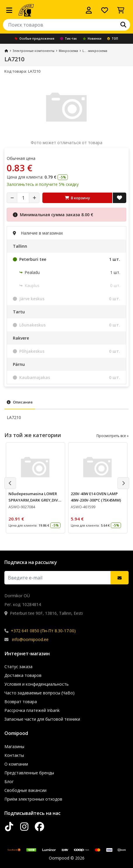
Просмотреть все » (113, 436)
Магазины (14, 746)
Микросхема (68, 51)
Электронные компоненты (33, 51)
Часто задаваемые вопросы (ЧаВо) (39, 693)
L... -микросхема (95, 51)
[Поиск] (123, 25)
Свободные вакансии (25, 790)
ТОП (113, 39)
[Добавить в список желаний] (120, 198)
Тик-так (69, 39)
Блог (9, 781)
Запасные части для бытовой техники (42, 719)
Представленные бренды (29, 773)
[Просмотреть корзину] (121, 10)
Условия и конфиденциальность (37, 684)
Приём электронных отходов (33, 799)
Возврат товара (21, 702)
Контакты (14, 755)
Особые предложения (35, 39)
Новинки (92, 39)
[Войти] (89, 10)
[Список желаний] (105, 10)
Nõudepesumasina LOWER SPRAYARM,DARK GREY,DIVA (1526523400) (34, 500)
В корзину (77, 198)
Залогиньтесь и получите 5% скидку (43, 184)
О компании (16, 764)
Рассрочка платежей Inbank (32, 710)
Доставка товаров (23, 675)
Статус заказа (18, 667)
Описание (20, 402)
